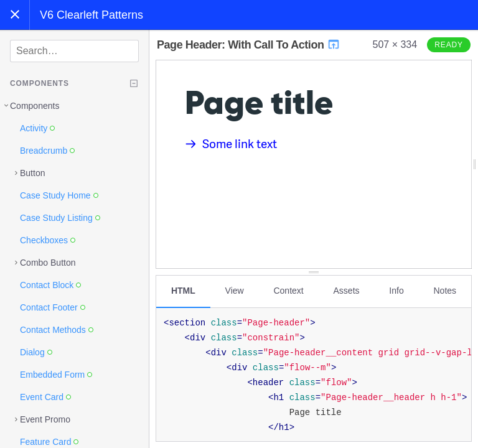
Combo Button (48, 263)
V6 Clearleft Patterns (91, 15)
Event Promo (45, 419)
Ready (449, 45)
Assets (347, 291)
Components (35, 106)
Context (288, 291)
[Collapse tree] (134, 83)
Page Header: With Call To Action (249, 45)
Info (396, 291)
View (235, 291)
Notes (445, 291)
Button (32, 173)
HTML (183, 291)
